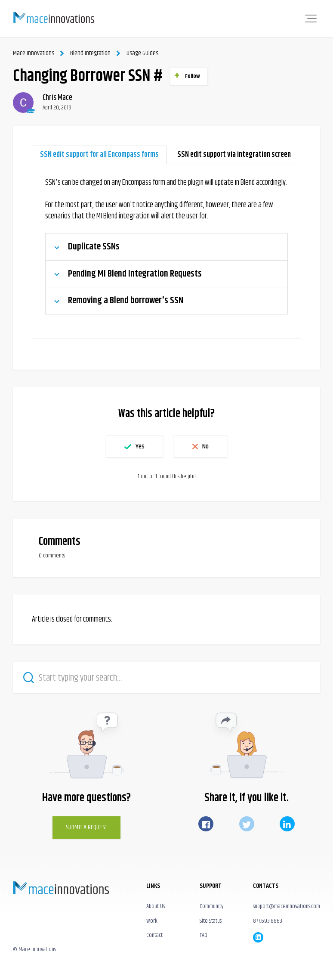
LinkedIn (287, 824)
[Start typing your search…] (166, 677)
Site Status (211, 921)
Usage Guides (142, 53)
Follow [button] (193, 76)
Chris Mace (57, 98)
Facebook (206, 824)
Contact (154, 935)
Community (211, 906)
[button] (311, 19)
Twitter (247, 824)
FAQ (203, 935)
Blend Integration (90, 53)
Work (152, 921)
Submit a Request (86, 827)
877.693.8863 (268, 921)
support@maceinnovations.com (287, 906)
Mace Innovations (34, 53)
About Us (156, 906)
